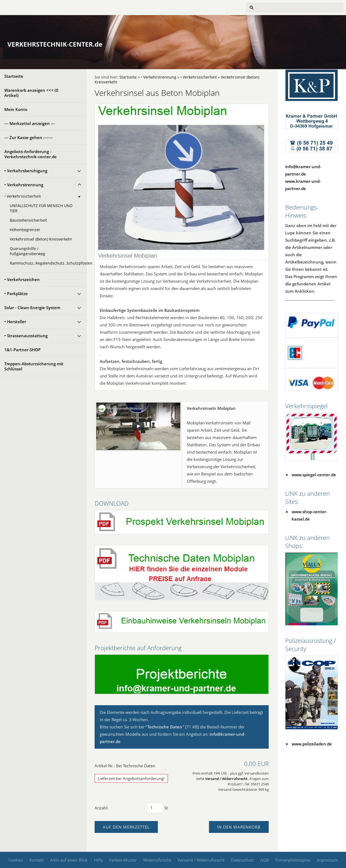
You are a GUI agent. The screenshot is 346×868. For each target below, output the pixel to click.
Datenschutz (242, 860)
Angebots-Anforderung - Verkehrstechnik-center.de (31, 154)
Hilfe (98, 860)
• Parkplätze (16, 293)
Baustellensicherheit (28, 220)
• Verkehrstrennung (24, 185)
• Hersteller (15, 322)
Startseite (14, 76)
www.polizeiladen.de (312, 744)
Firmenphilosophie (293, 860)
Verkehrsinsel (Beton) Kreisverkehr (41, 239)
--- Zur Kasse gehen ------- (29, 137)
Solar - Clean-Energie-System (32, 308)
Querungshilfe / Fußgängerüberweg (27, 251)
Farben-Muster (123, 860)
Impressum (327, 860)
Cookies (16, 860)
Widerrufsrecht (157, 860)
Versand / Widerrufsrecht (226, 779)
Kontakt (37, 860)
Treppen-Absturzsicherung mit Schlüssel (34, 366)
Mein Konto (16, 109)
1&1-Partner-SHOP (22, 350)
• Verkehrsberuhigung (26, 171)
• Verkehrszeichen (22, 279)
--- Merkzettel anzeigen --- (30, 123)
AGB (265, 860)
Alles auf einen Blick (69, 860)
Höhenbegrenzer (25, 230)
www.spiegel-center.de (314, 475)
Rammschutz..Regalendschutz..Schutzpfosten (48, 263)
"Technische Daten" (165, 727)
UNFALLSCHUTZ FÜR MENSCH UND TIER (41, 208)
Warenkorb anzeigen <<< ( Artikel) (31, 93)
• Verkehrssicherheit (23, 196)
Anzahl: (102, 808)
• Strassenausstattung (26, 336)
